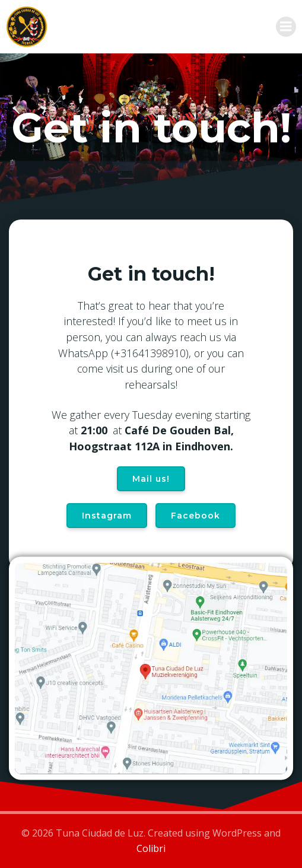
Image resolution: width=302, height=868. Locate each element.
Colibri (151, 848)
